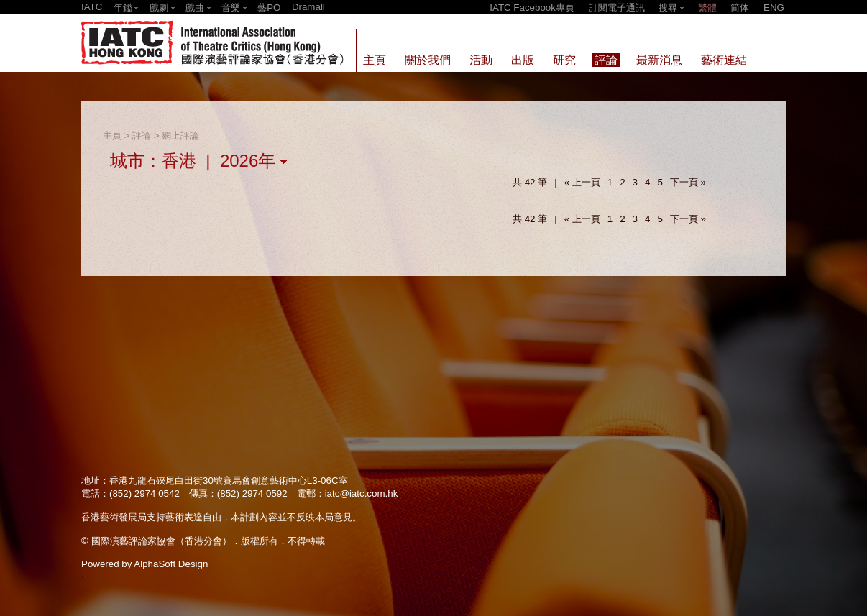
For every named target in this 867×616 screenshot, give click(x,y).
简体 (740, 8)
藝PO (269, 8)
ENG (774, 8)
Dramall (308, 7)
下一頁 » (688, 182)
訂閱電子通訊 (617, 8)
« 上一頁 (582, 182)
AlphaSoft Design (171, 564)
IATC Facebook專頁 (532, 8)
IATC (92, 7)
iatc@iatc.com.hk (362, 493)
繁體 (707, 8)
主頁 (112, 135)
